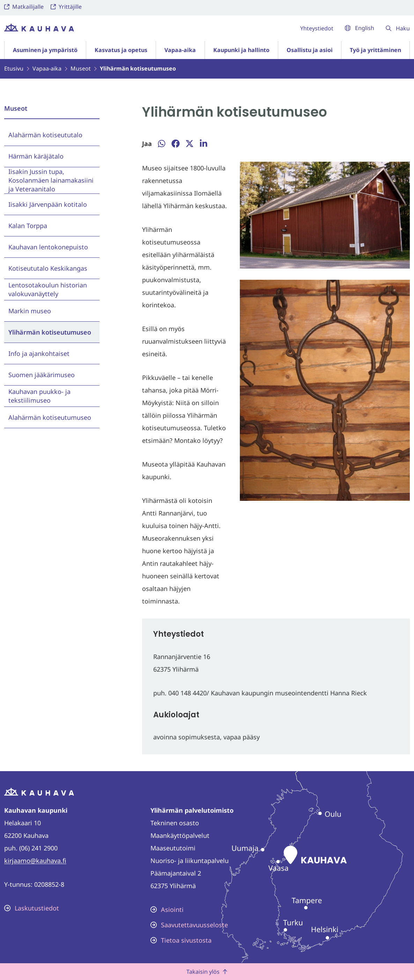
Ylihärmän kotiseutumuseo (50, 332)
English (359, 28)
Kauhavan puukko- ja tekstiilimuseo (39, 396)
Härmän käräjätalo (36, 156)
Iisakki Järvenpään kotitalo (48, 204)
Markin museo (30, 311)
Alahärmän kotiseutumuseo (50, 417)
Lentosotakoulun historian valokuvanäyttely (48, 289)
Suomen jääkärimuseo (42, 375)
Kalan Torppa (28, 226)
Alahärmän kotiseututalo (45, 135)
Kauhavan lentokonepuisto (48, 247)
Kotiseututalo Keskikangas (48, 268)
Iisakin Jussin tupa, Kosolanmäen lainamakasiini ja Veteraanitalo (51, 180)
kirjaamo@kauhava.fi (35, 861)
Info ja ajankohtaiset (39, 353)
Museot (16, 108)
